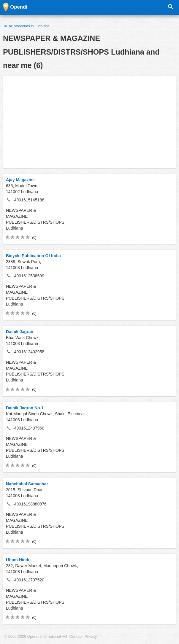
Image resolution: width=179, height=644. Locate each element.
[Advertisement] (89, 122)
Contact (76, 637)
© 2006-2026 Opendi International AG (36, 637)
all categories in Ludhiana (26, 26)
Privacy (91, 637)
